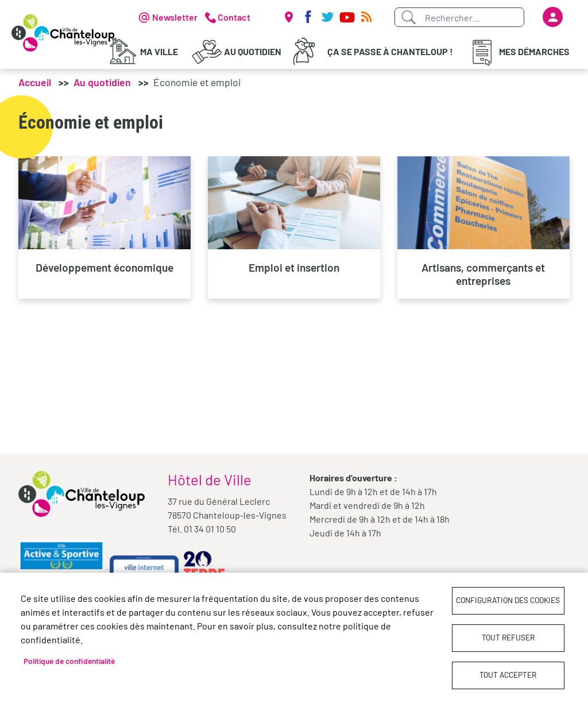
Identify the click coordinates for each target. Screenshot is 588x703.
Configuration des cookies (508, 600)
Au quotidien (253, 51)
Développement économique (105, 267)
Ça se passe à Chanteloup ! (390, 51)
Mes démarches (534, 51)
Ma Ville (159, 51)
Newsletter (175, 17)
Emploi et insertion (294, 267)
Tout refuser (508, 637)
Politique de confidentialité (69, 661)
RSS (366, 17)
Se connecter (553, 17)
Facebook (308, 17)
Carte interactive (288, 17)
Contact (234, 17)
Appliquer (408, 17)
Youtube (347, 17)
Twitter (327, 17)
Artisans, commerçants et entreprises (483, 274)
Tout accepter (508, 675)
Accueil (35, 82)
